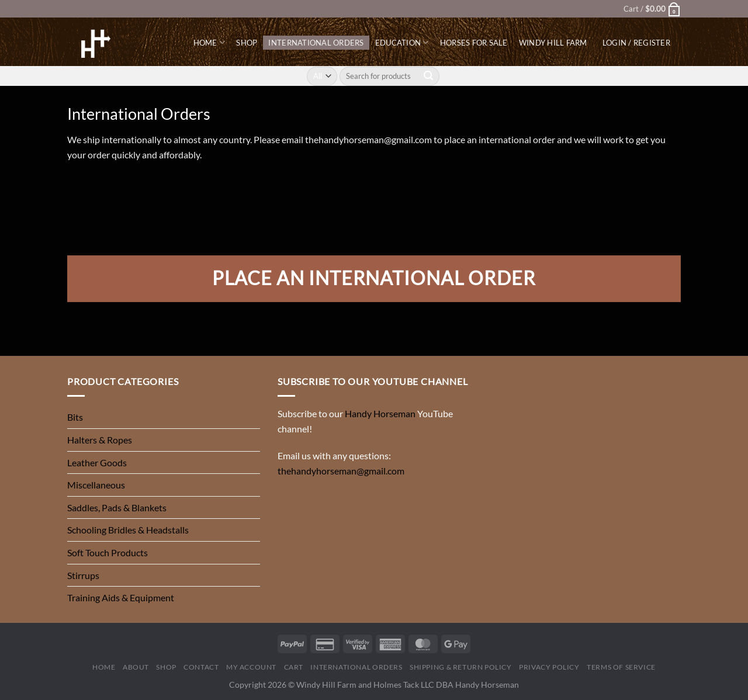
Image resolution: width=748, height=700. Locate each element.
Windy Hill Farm (553, 43)
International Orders (316, 43)
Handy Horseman (380, 413)
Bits (75, 417)
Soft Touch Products (108, 552)
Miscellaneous (96, 485)
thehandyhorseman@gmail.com (368, 139)
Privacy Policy (549, 667)
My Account (251, 667)
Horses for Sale (474, 43)
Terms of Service (621, 667)
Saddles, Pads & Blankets (117, 507)
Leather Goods (97, 462)
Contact (201, 667)
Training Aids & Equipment (121, 597)
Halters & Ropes (100, 440)
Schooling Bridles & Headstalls (128, 530)
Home (209, 42)
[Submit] (429, 76)
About (136, 667)
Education (402, 42)
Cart (294, 667)
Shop (247, 43)
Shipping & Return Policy (461, 667)
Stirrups (83, 575)
